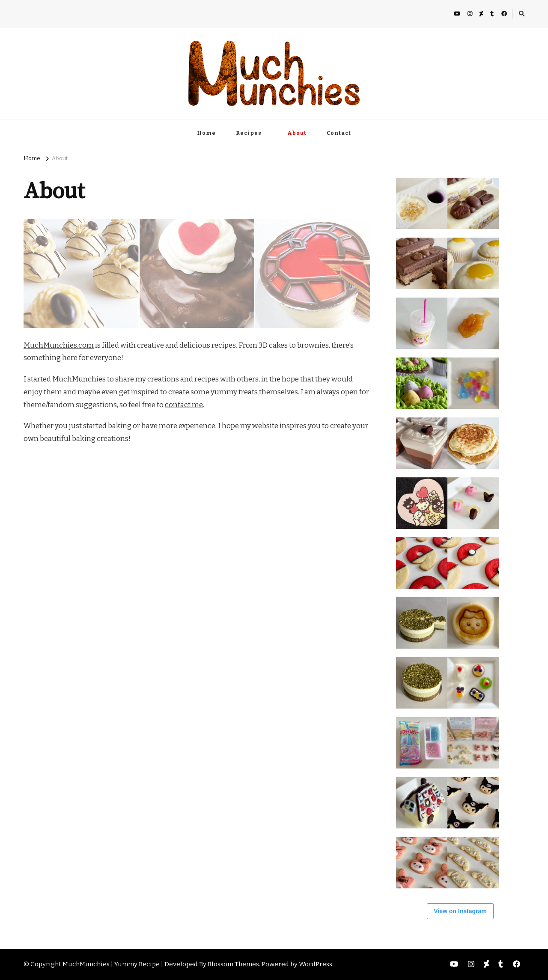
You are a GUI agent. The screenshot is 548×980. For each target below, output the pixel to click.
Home (206, 133)
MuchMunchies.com (59, 345)
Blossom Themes (233, 964)
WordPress (316, 964)
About (297, 133)
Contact (339, 133)
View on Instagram (460, 911)
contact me (184, 405)
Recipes (249, 133)
